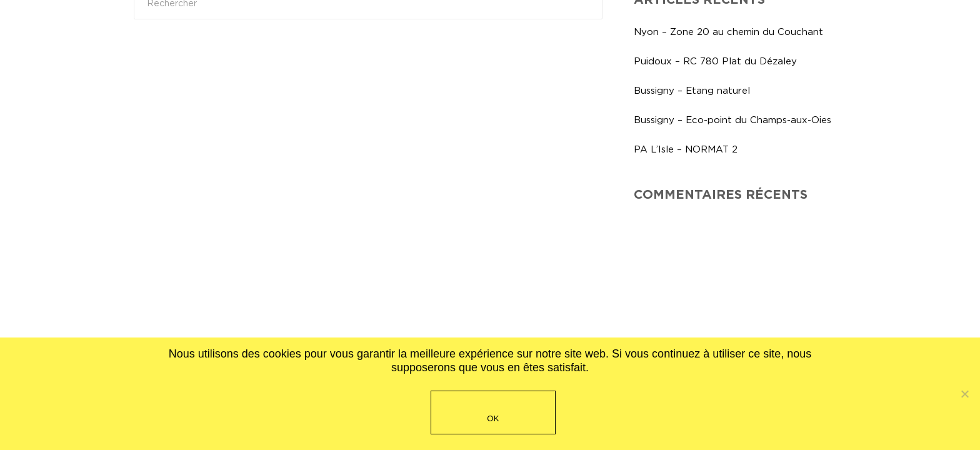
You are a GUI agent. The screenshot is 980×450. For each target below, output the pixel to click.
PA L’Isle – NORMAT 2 (686, 149)
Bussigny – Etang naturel (692, 90)
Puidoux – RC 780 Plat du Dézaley (715, 61)
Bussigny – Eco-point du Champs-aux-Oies (732, 120)
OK (493, 418)
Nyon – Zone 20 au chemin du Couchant (728, 32)
